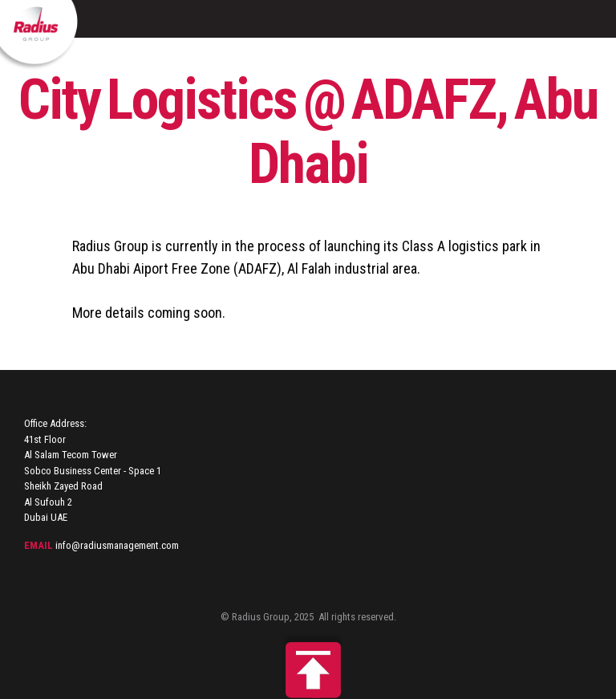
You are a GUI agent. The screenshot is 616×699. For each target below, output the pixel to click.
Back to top (308, 666)
